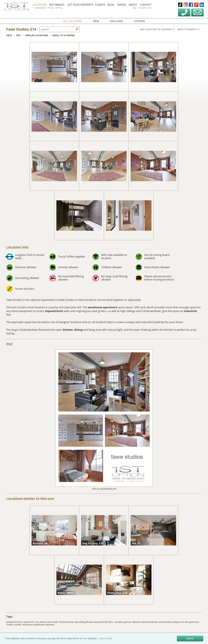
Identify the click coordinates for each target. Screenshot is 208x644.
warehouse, (28, 625)
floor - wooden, (116, 622)
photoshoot (41, 8)
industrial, (146, 622)
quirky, (19, 625)
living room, (179, 622)
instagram (186, 5)
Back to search (189, 29)
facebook (191, 5)
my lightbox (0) (145, 8)
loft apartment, (192, 622)
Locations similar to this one (30, 499)
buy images (57, 5)
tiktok (180, 5)
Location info (17, 247)
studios (140, 21)
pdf (18, 35)
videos (122, 5)
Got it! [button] (190, 638)
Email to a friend (64, 35)
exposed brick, (101, 622)
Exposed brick (54, 311)
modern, (11, 625)
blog (111, 5)
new (96, 21)
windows (50, 625)
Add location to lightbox (157, 29)
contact (146, 5)
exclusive (117, 21)
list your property (80, 5)
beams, (44, 622)
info (9, 35)
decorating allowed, (84, 622)
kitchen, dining (73, 330)
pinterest (196, 5)
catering (59, 8)
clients (100, 5)
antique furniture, (15, 622)
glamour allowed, (132, 622)
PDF (10, 344)
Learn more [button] (105, 638)
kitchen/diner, (166, 622)
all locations (73, 21)
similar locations (37, 35)
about (133, 5)
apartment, (29, 622)
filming (51, 8)
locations (40, 5)
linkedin (202, 5)
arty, (38, 622)
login (135, 8)
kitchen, (155, 622)
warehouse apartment (102, 307)
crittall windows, (67, 622)
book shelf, (53, 622)
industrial (190, 311)
